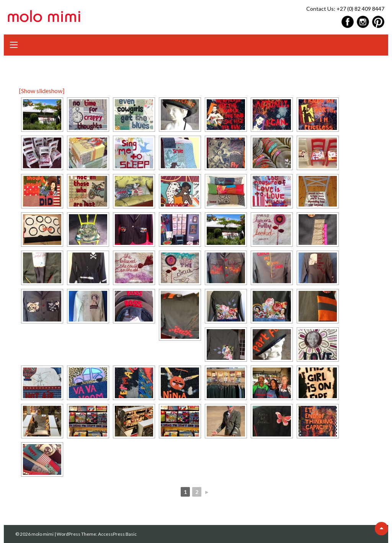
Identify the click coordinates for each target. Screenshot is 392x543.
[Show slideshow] (42, 91)
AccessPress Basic (117, 534)
